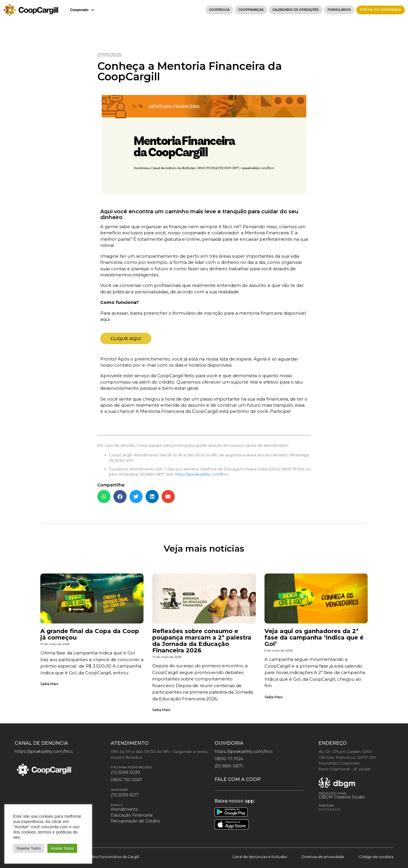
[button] (104, 497)
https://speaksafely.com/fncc (202, 474)
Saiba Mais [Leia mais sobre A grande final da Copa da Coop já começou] (49, 684)
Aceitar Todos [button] (62, 848)
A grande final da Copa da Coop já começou (90, 634)
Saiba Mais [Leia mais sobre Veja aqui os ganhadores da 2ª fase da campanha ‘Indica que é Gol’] (273, 697)
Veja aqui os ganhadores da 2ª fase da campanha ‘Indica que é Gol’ (314, 637)
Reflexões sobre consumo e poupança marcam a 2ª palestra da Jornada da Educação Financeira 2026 (202, 641)
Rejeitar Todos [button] (29, 848)
